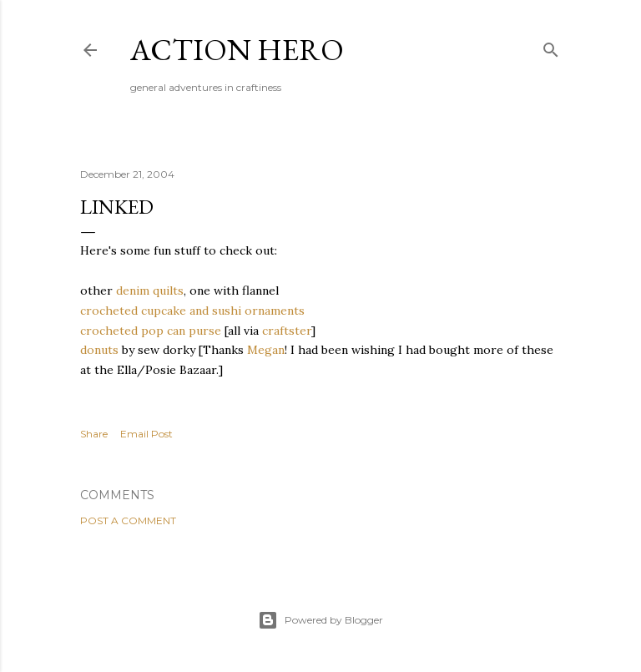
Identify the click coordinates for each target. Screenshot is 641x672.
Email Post (146, 434)
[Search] (551, 46)
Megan (266, 350)
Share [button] (94, 434)
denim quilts (150, 291)
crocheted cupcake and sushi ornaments (192, 311)
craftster (287, 331)
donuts (99, 350)
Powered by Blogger (320, 620)
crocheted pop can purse (151, 331)
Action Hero (237, 50)
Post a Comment (128, 520)
